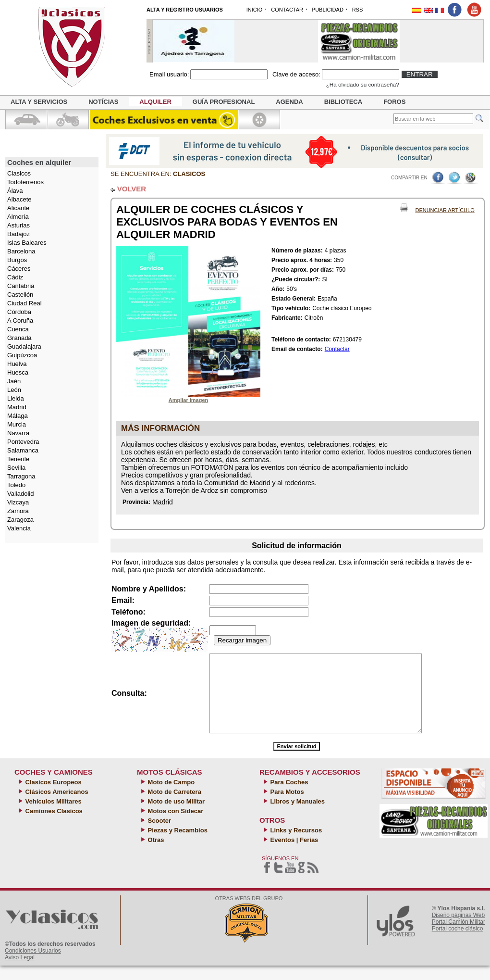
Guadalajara (24, 346)
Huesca (18, 372)
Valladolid (20, 494)
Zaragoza (20, 520)
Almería (18, 217)
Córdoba (19, 312)
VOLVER (132, 189)
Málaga (18, 416)
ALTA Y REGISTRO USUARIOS (185, 10)
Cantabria (21, 286)
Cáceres (19, 269)
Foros (394, 102)
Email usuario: (169, 74)
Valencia (19, 528)
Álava (15, 191)
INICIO (255, 10)
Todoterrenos (25, 182)
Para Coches (288, 797)
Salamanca (23, 450)
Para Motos (286, 806)
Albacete (19, 199)
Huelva (17, 364)
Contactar (337, 349)
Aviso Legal (20, 972)
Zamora (18, 511)
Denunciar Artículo (445, 210)
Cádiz (15, 277)
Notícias (103, 102)
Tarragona (21, 476)
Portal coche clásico (458, 943)
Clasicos (19, 173)
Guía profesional (224, 102)
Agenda (289, 102)
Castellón (20, 295)
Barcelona (21, 251)
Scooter (159, 835)
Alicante (18, 208)
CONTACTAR (287, 10)
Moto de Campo (170, 797)
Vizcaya (18, 502)
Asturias (18, 225)
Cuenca (18, 329)
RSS (358, 10)
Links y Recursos (295, 845)
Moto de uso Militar (175, 816)
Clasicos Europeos (53, 797)
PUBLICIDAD (328, 10)
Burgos (17, 260)
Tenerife (18, 459)
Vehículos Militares (53, 816)
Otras (155, 854)
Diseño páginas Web (459, 930)
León (14, 390)
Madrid (17, 407)
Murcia (17, 424)
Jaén (14, 381)
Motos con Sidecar (175, 825)
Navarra (18, 433)
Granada (19, 338)
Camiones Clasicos (53, 825)
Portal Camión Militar (459, 936)
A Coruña (20, 320)
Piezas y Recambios (177, 845)
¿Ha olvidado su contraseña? (363, 84)
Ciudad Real (24, 303)
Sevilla (16, 468)
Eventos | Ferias (293, 854)
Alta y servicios (39, 102)
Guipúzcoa (22, 355)
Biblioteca (343, 102)
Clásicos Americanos (56, 806)
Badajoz (18, 234)
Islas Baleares (27, 243)
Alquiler (155, 102)
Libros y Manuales (297, 816)
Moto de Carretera (174, 806)
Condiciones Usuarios (33, 965)
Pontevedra (23, 442)
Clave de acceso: (296, 74)
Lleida (16, 398)
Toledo (16, 485)
